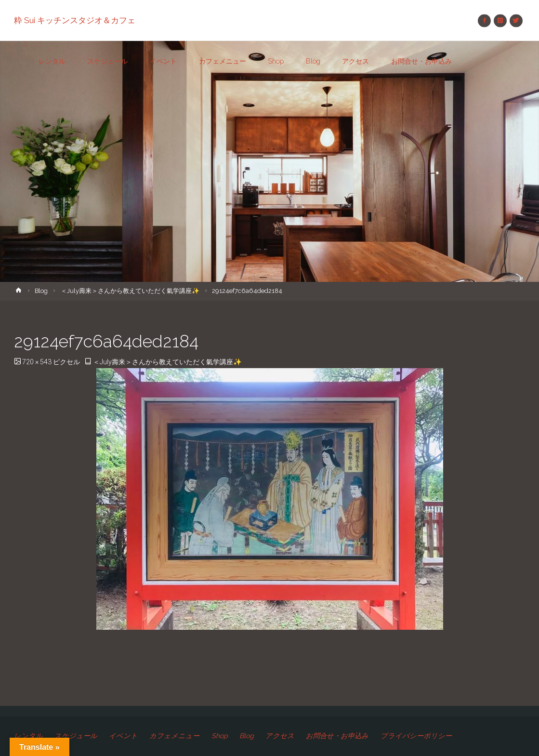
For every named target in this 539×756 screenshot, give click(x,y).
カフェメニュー (174, 736)
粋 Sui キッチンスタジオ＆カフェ (75, 20)
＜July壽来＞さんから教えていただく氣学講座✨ (130, 291)
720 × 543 (38, 362)
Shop (220, 736)
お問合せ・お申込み (337, 736)
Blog (41, 291)
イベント (123, 736)
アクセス (280, 736)
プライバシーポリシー (416, 736)
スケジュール (76, 736)
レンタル (28, 736)
